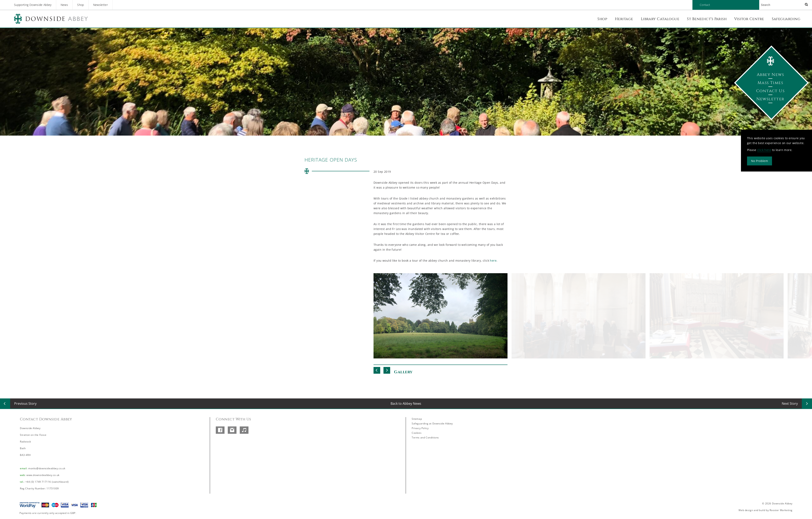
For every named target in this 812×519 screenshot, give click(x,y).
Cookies (417, 433)
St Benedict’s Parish (707, 19)
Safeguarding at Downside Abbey (432, 424)
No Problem (760, 161)
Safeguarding (786, 19)
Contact (705, 5)
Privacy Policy (420, 428)
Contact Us (770, 91)
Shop (80, 5)
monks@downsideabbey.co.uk (47, 468)
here (493, 261)
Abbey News (770, 75)
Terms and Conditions (425, 438)
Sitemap (417, 419)
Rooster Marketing (781, 510)
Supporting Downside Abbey (33, 5)
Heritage (624, 19)
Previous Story (25, 404)
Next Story (790, 404)
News (64, 5)
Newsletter (101, 5)
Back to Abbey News (406, 404)
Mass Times (770, 83)
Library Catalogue (660, 19)
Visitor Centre (749, 19)
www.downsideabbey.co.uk (43, 475)
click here (764, 150)
